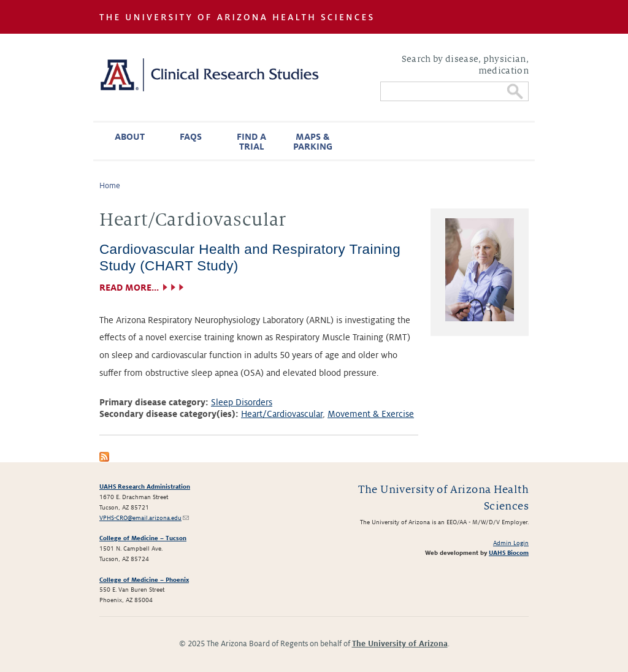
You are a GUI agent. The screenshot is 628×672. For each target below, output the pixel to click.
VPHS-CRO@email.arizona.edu (144, 518)
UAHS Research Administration (145, 487)
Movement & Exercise (371, 414)
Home (110, 186)
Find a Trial (251, 142)
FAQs (191, 137)
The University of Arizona (400, 644)
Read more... (129, 288)
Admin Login (511, 543)
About (130, 137)
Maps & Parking (313, 142)
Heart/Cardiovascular (282, 414)
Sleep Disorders (242, 402)
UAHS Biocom (509, 553)
